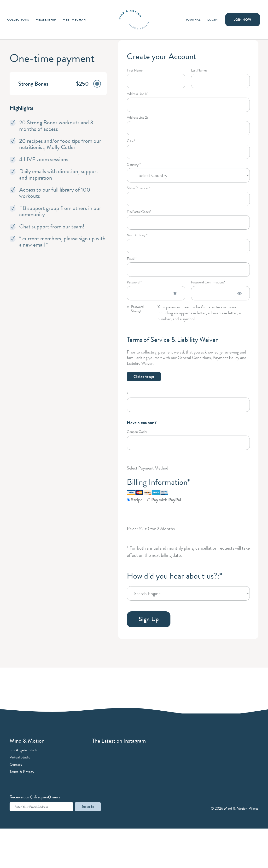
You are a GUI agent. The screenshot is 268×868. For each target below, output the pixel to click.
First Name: (135, 70)
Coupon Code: (137, 432)
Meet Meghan (74, 20)
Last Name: (199, 70)
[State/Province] (188, 199)
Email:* (132, 259)
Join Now (243, 20)
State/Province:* (138, 188)
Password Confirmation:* (208, 282)
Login (213, 20)
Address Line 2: (137, 118)
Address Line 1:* (138, 94)
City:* (131, 141)
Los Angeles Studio (24, 750)
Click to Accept (144, 376)
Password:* (134, 282)
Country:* (134, 165)
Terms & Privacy (22, 771)
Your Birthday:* (137, 235)
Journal (193, 20)
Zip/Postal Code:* (139, 212)
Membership (46, 20)
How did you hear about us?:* (174, 576)
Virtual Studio (20, 757)
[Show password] (175, 293)
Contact (16, 764)
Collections (18, 20)
